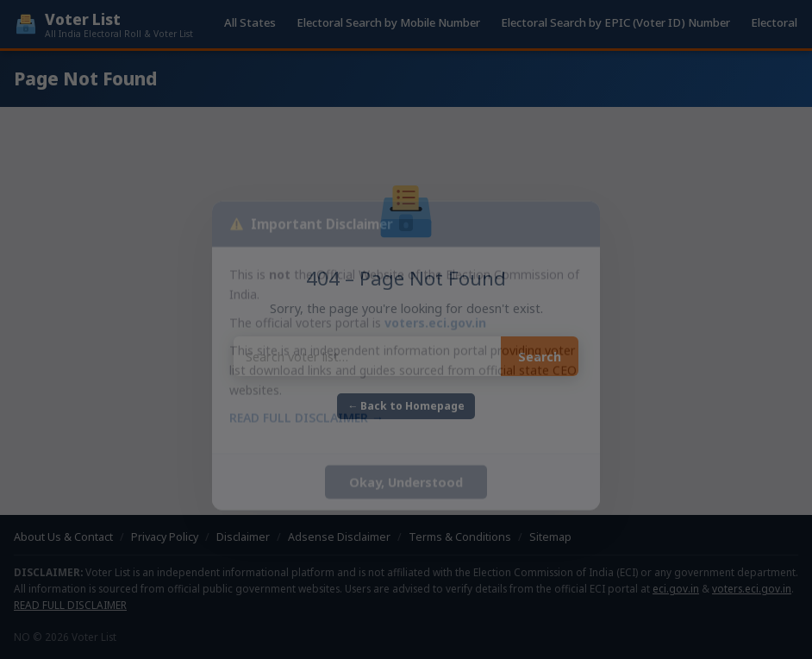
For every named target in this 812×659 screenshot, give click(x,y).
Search (540, 357)
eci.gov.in (676, 588)
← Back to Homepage (406, 406)
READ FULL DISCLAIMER (70, 605)
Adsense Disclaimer (339, 537)
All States (250, 22)
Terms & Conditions (460, 537)
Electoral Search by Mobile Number (388, 22)
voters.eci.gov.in (752, 588)
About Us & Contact (63, 537)
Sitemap (550, 537)
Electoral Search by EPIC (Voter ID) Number (615, 22)
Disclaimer (243, 537)
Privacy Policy (165, 537)
